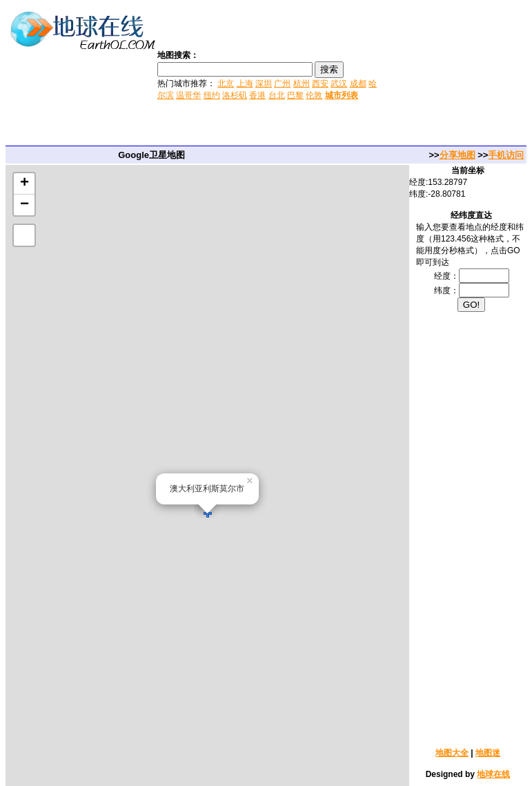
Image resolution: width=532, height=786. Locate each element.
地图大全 (452, 753)
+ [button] (24, 184)
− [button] (24, 205)
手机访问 (506, 155)
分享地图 (457, 155)
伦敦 (314, 95)
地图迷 (488, 753)
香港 (257, 95)
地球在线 (493, 774)
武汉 (339, 83)
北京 (226, 83)
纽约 (212, 95)
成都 (358, 83)
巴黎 (295, 95)
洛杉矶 (235, 95)
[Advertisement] (456, 75)
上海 (245, 83)
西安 (320, 83)
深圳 (264, 83)
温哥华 (188, 95)
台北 (277, 95)
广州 (282, 83)
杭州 (302, 83)
